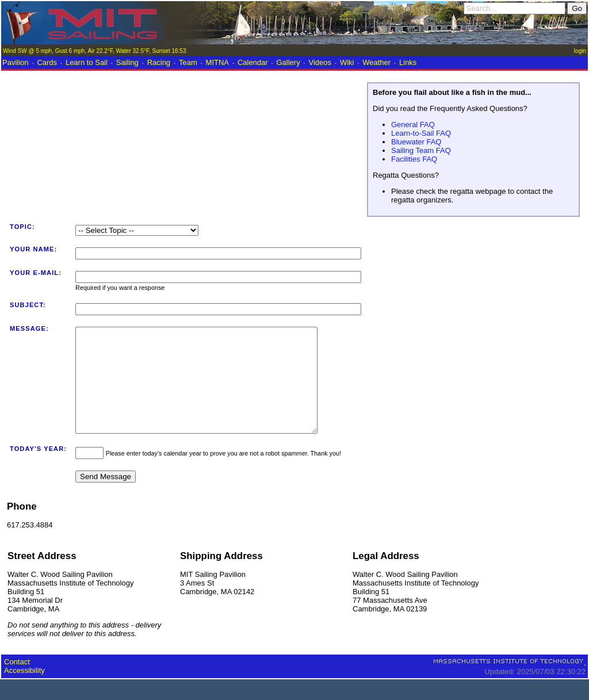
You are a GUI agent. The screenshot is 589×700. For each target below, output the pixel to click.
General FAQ (413, 125)
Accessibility (24, 691)
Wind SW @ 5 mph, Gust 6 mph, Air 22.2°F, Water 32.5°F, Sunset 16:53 (94, 51)
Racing (159, 62)
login (580, 51)
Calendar (253, 62)
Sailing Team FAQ (421, 150)
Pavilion (16, 62)
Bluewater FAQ (416, 142)
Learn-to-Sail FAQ (421, 133)
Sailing (127, 62)
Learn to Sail (87, 62)
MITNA (217, 62)
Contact (17, 682)
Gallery (288, 62)
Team (188, 62)
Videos (320, 62)
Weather (376, 62)
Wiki (347, 62)
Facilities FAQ (414, 159)
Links (408, 62)
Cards (47, 62)
